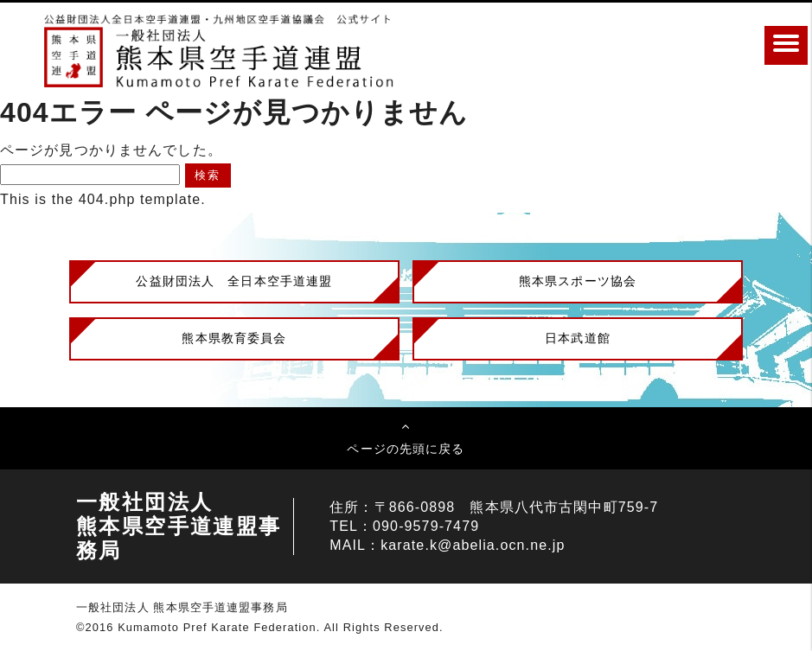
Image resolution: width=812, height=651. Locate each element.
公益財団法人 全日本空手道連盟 (234, 281)
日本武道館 (578, 338)
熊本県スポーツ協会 (578, 281)
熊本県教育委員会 (234, 338)
